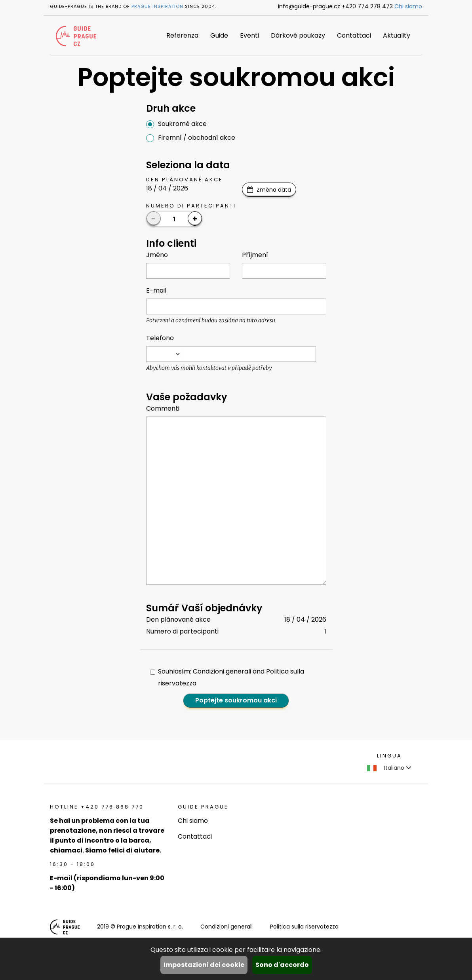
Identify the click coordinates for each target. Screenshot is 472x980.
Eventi (249, 35)
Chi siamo (408, 6)
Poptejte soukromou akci (236, 700)
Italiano (389, 768)
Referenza (182, 35)
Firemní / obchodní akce (191, 138)
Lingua (389, 756)
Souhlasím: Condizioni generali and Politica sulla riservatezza (227, 677)
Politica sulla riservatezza (304, 927)
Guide (219, 35)
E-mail (156, 290)
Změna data (274, 190)
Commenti (163, 408)
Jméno (157, 255)
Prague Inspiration (157, 6)
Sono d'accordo (282, 965)
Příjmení (255, 255)
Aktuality (397, 35)
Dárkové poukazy (298, 35)
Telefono (160, 338)
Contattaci (354, 35)
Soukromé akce (176, 124)
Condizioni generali (226, 927)
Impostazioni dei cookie (204, 965)
